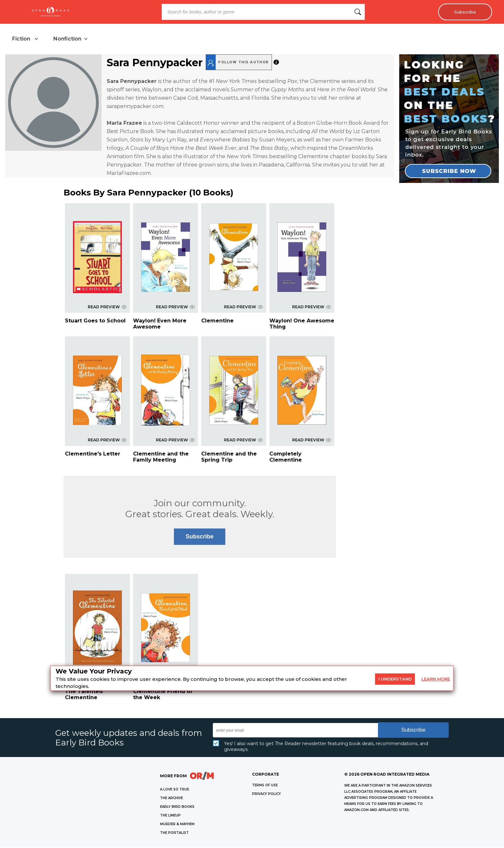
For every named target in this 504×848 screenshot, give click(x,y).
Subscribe (464, 12)
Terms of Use (265, 786)
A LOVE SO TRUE (175, 790)
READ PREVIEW (107, 307)
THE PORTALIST (174, 833)
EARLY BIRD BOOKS (177, 807)
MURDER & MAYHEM (177, 825)
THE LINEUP (170, 816)
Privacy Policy (266, 794)
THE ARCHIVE (171, 799)
